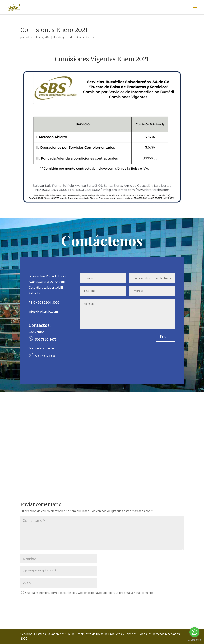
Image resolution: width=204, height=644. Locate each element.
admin (30, 37)
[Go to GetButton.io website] (194, 640)
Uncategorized (62, 37)
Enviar (166, 337)
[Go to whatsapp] (194, 632)
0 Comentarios (84, 37)
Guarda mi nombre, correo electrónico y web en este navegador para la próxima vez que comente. (89, 593)
